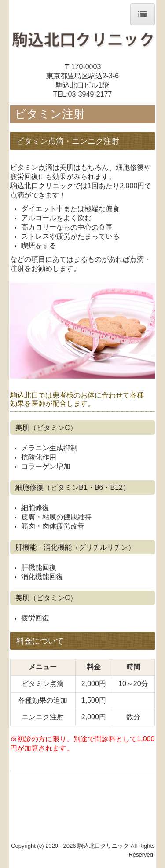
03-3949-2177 (90, 94)
